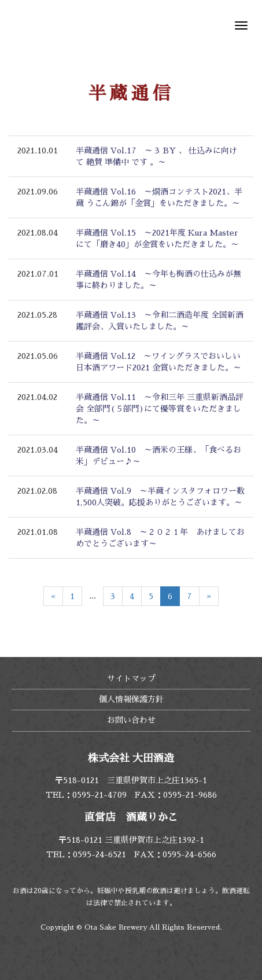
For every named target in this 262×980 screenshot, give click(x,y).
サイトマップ (131, 678)
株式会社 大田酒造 (55, 26)
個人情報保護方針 (131, 699)
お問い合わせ (131, 720)
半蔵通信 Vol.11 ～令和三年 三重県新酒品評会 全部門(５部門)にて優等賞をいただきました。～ (160, 409)
